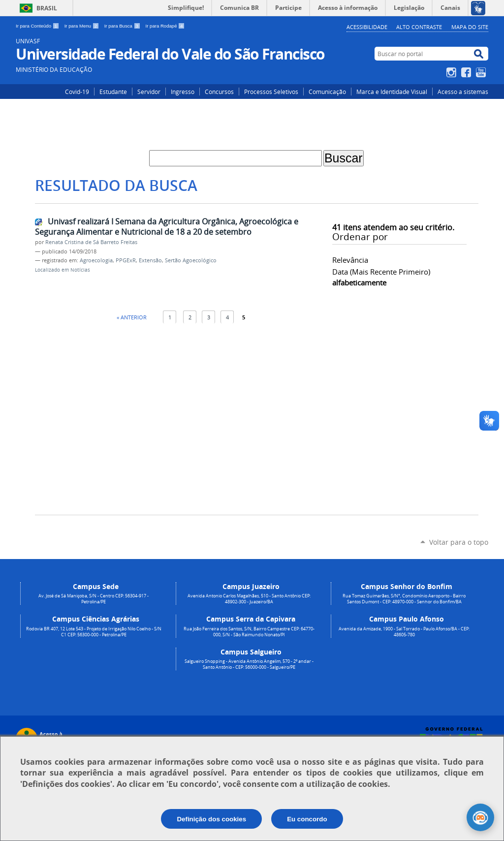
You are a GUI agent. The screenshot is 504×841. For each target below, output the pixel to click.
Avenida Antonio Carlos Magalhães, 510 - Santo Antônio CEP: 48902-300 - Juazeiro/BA (249, 599)
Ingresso (183, 92)
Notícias (80, 270)
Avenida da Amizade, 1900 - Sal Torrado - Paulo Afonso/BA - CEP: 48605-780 (404, 632)
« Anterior (132, 317)
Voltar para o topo (459, 542)
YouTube (482, 72)
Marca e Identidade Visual (392, 92)
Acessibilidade (367, 27)
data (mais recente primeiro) (381, 272)
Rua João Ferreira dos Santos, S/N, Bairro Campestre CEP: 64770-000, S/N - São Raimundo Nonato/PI (249, 632)
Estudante (113, 92)
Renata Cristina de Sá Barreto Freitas (91, 242)
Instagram (453, 72)
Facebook (467, 72)
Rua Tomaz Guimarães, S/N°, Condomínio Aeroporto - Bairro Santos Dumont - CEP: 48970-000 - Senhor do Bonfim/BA (404, 599)
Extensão (150, 260)
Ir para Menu (82, 26)
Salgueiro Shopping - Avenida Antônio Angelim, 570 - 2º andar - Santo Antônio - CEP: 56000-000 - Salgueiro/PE (249, 664)
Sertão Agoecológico (191, 260)
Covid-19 (77, 92)
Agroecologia (96, 260)
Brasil (47, 8)
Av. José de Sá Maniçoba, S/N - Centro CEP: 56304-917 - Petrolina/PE (94, 599)
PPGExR (126, 260)
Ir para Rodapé (165, 26)
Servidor (149, 92)
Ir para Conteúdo (38, 26)
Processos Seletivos (271, 92)
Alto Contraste (419, 27)
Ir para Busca (123, 26)
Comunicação (327, 92)
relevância (350, 260)
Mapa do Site (470, 27)
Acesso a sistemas (463, 92)
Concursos (219, 92)
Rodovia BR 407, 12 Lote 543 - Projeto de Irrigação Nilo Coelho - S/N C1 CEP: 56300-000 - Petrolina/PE (94, 632)
